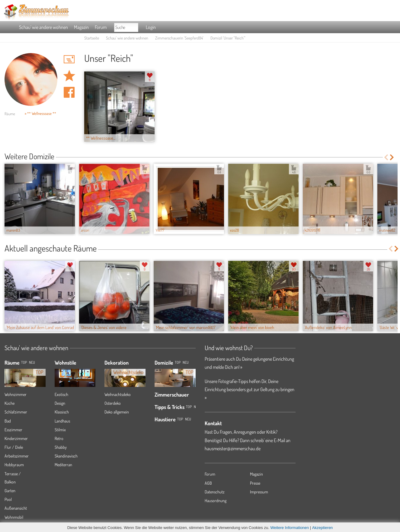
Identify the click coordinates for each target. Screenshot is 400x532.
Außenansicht (16, 508)
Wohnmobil (14, 517)
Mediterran (63, 465)
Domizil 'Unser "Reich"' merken (69, 76)
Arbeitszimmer (17, 456)
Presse (255, 483)
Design (60, 403)
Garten (10, 491)
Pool (8, 499)
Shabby (61, 447)
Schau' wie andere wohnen (43, 27)
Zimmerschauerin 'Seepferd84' (179, 38)
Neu (186, 362)
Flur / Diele (14, 447)
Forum (101, 27)
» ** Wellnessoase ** (40, 113)
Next (392, 157)
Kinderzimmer (16, 438)
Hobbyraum (14, 465)
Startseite (92, 38)
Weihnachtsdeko (118, 394)
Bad (8, 421)
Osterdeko (113, 403)
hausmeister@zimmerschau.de (233, 448)
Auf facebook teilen (69, 92)
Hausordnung (216, 500)
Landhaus (62, 421)
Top (178, 362)
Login (151, 27)
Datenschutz (215, 492)
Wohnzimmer (16, 394)
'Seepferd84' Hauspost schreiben (69, 59)
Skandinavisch (66, 456)
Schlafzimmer (16, 412)
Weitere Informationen (290, 528)
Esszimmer (13, 430)
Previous (386, 157)
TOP (24, 362)
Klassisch (62, 412)
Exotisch (61, 394)
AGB (208, 483)
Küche (10, 403)
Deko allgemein (117, 412)
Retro (59, 438)
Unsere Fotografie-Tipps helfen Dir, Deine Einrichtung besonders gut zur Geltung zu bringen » (250, 389)
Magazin (81, 27)
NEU (32, 362)
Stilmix (60, 430)
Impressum (259, 492)
